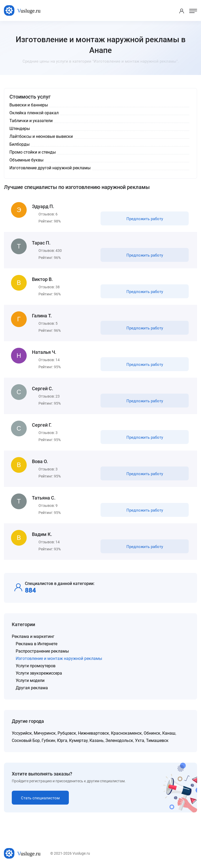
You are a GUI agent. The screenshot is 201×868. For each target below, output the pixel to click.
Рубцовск (67, 733)
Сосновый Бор (26, 740)
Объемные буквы (26, 160)
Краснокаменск (126, 733)
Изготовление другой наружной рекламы (50, 168)
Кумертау (78, 740)
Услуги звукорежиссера (39, 673)
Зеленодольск (119, 740)
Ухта (140, 740)
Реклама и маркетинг (33, 636)
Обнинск (152, 733)
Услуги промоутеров (36, 666)
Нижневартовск (94, 733)
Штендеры (20, 129)
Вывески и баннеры (29, 105)
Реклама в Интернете (37, 644)
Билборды (19, 144)
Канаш (169, 733)
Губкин (48, 740)
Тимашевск (157, 740)
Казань (97, 740)
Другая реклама (32, 688)
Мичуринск (45, 733)
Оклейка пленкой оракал (34, 113)
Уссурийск (22, 733)
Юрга (62, 740)
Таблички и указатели (31, 121)
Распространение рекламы (42, 651)
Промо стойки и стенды (33, 152)
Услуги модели (30, 680)
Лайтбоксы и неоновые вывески (41, 136)
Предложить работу (145, 219)
